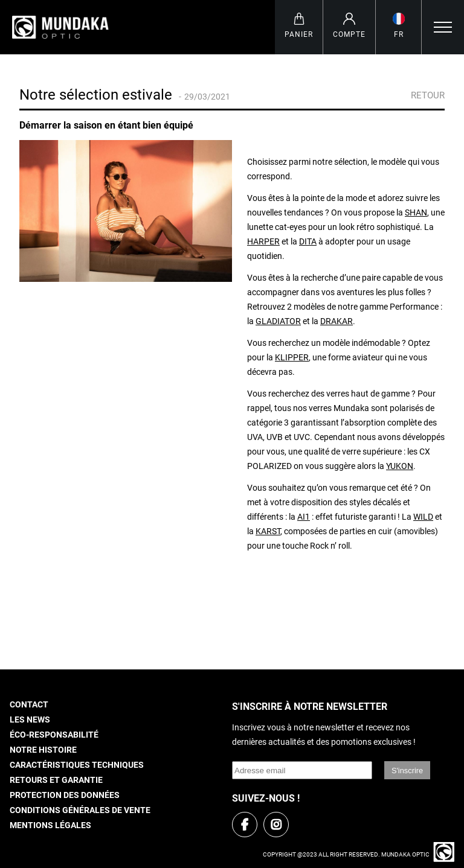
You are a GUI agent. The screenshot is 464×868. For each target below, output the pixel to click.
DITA (308, 242)
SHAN (416, 213)
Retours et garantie (56, 780)
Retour (424, 95)
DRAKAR (337, 321)
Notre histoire (43, 750)
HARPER (263, 242)
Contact (29, 705)
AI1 (304, 517)
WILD (423, 517)
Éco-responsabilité (54, 735)
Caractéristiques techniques (77, 765)
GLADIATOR (278, 321)
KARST (268, 531)
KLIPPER (292, 358)
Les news (30, 720)
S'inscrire (407, 771)
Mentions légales (50, 825)
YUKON (400, 466)
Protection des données (65, 795)
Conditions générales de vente (80, 810)
